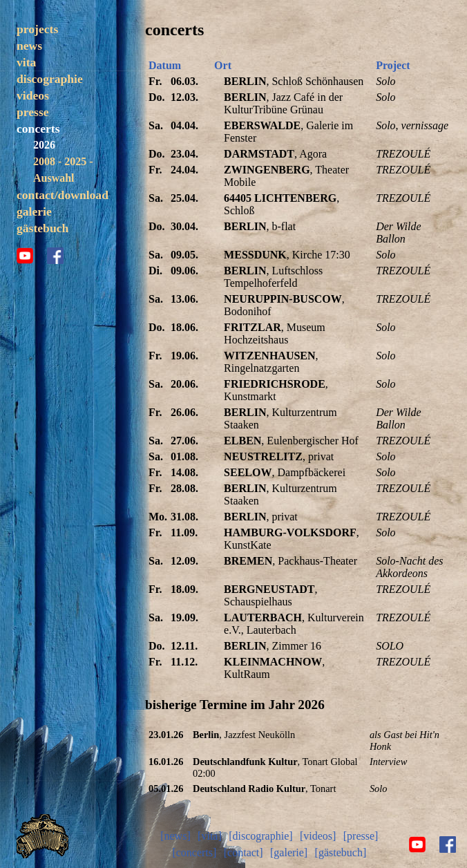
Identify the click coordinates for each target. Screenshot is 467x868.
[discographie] (260, 836)
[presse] (361, 836)
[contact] (244, 852)
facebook (55, 256)
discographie (50, 79)
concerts (38, 129)
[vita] (210, 836)
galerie (34, 211)
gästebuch (42, 228)
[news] (175, 836)
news (29, 46)
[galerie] (289, 852)
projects (37, 29)
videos (33, 95)
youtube (25, 256)
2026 (44, 145)
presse (33, 112)
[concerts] (194, 852)
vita (26, 62)
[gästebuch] (341, 852)
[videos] (318, 836)
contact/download (63, 195)
